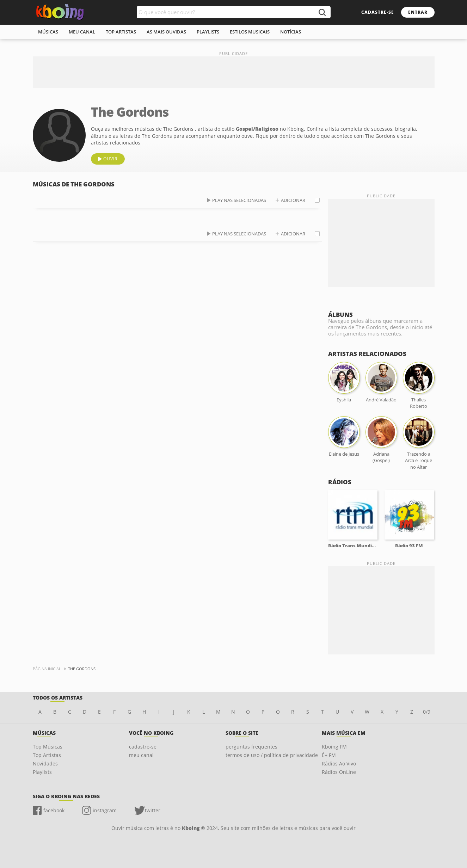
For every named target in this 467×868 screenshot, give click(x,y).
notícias (291, 32)
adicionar (293, 200)
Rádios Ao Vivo (339, 764)
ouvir (110, 159)
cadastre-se (378, 12)
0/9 (427, 712)
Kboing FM (334, 747)
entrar (418, 12)
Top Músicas (48, 747)
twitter (153, 810)
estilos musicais (250, 32)
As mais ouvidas (166, 32)
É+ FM (329, 755)
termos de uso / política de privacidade (272, 755)
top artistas (121, 32)
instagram (105, 810)
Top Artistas (47, 755)
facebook (54, 810)
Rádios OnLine (339, 772)
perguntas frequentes (251, 747)
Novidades (45, 764)
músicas (48, 32)
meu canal (82, 32)
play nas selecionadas (239, 200)
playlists (208, 32)
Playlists (42, 772)
